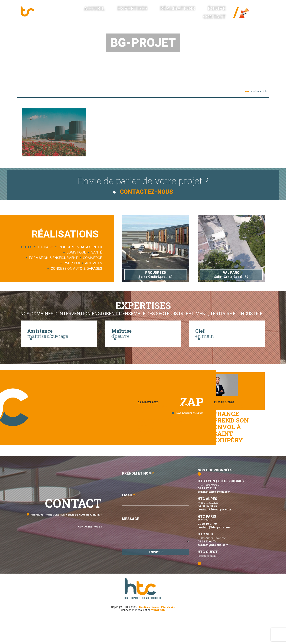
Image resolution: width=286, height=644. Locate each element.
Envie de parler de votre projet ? (143, 184)
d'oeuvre (143, 339)
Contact (216, 15)
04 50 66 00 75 (207, 532)
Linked (256, 17)
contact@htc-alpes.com (214, 535)
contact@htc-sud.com (213, 571)
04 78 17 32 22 (207, 514)
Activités (93, 263)
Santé (97, 252)
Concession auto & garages (76, 268)
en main (227, 339)
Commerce (92, 257)
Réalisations (159, 15)
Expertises (123, 15)
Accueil (93, 15)
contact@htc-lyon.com (214, 518)
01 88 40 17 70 (207, 550)
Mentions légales (148, 633)
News (253, 13)
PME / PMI (72, 263)
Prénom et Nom (156, 504)
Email (156, 527)
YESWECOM (158, 636)
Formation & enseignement (53, 257)
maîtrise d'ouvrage (59, 339)
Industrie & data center (80, 246)
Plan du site (169, 633)
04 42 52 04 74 (207, 567)
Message (156, 558)
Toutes (26, 246)
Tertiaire (45, 246)
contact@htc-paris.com (214, 553)
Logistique (76, 252)
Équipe (190, 15)
